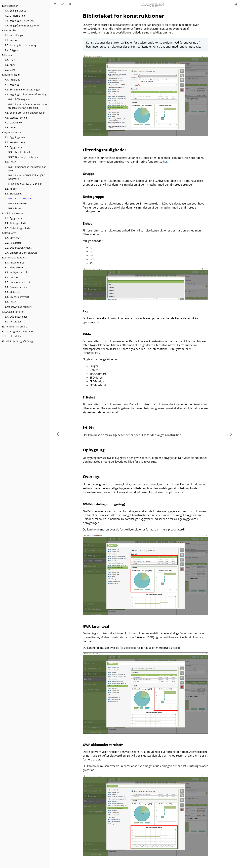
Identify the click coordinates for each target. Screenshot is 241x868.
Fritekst (89, 397)
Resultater (9, 233)
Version (12, 40)
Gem (10, 70)
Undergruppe (93, 197)
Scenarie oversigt (17, 297)
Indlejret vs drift (16, 272)
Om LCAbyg (9, 30)
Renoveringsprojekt (15, 327)
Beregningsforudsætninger (23, 90)
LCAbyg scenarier (13, 312)
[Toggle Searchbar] (70, 4)
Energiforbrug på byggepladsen (25, 113)
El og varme (14, 267)
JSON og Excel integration (18, 331)
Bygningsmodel (12, 132)
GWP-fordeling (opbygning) (104, 504)
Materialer (13, 292)
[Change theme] (63, 4)
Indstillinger (14, 35)
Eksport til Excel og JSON (21, 253)
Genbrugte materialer (24, 157)
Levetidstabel (19, 152)
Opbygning (94, 450)
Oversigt (91, 476)
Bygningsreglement (18, 248)
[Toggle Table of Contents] (55, 4)
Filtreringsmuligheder (105, 150)
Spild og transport (13, 213)
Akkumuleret (14, 263)
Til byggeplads (15, 223)
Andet (11, 127)
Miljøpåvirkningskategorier (22, 26)
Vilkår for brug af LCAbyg (18, 341)
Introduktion (10, 6)
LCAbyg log (13, 123)
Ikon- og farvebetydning (21, 45)
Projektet (12, 80)
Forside (7, 55)
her (165, 162)
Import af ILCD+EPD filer (25, 184)
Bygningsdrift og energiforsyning (26, 94)
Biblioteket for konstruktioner (124, 16)
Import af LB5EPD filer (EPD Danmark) (27, 177)
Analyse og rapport (14, 258)
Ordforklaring (15, 16)
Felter (89, 427)
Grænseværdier (16, 287)
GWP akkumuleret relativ (103, 745)
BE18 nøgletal (19, 99)
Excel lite (13, 336)
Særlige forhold (16, 118)
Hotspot (12, 277)
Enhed (88, 223)
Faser (10, 162)
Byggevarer (14, 147)
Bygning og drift (12, 75)
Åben (10, 65)
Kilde (87, 334)
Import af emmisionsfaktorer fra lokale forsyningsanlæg (28, 106)
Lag (86, 311)
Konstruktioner (16, 142)
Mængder (13, 238)
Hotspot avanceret (18, 282)
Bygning (12, 85)
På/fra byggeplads (17, 228)
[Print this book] (236, 4)
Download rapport (18, 307)
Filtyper (12, 50)
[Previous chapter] (58, 434)
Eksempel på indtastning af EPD (27, 169)
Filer (10, 60)
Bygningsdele (15, 137)
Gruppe (89, 174)
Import (11, 189)
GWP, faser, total (96, 626)
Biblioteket (13, 194)
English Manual (16, 11)
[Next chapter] (231, 434)
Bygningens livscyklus (19, 21)
